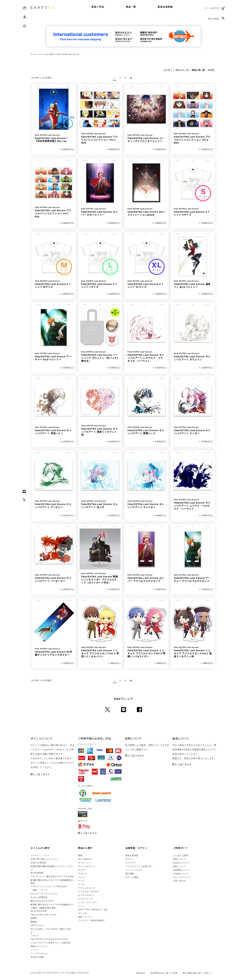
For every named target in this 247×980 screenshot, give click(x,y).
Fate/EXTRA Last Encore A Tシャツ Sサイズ (193, 212)
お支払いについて (181, 863)
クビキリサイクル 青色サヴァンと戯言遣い (51, 943)
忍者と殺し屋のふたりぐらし (44, 859)
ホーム (33, 54)
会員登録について (181, 870)
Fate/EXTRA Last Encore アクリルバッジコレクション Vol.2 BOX (193, 138)
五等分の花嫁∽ (38, 957)
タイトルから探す (46, 54)
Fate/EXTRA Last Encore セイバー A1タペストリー (100, 212)
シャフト (35, 950)
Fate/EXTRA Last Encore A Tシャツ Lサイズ (100, 284)
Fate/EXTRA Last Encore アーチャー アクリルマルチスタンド (193, 578)
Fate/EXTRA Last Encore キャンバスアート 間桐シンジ (146, 430)
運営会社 (141, 973)
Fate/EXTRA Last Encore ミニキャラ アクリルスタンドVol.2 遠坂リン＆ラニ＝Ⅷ (193, 652)
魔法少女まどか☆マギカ (42, 901)
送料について (179, 859)
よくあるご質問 (180, 855)
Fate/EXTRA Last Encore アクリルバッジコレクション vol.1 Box (54, 212)
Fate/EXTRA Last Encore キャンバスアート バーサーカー (54, 578)
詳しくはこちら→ (40, 774)
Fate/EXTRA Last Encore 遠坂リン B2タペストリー (193, 284)
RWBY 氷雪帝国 (38, 863)
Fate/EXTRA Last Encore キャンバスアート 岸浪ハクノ (54, 430)
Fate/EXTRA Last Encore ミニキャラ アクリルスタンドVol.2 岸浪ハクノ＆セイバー (100, 652)
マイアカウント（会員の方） (139, 866)
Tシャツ (82, 877)
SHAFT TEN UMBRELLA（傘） (93, 910)
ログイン (130, 859)
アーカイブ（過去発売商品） (92, 920)
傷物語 (34, 922)
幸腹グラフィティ (39, 946)
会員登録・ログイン (136, 848)
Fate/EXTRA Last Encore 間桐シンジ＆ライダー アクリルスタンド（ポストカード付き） (100, 578)
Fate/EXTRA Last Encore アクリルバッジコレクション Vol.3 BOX (100, 138)
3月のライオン (38, 925)
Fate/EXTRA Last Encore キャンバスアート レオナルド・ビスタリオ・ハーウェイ (146, 357)
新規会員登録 (165, 7)
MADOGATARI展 (39, 911)
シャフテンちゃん (39, 953)
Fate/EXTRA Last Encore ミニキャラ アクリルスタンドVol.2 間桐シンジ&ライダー (146, 652)
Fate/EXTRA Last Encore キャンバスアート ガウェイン (193, 357)
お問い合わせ (179, 881)
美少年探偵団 (37, 873)
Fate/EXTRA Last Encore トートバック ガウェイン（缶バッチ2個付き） (100, 357)
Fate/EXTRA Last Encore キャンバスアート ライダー (193, 430)
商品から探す (85, 848)
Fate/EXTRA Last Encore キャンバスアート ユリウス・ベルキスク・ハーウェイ (193, 504)
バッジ (81, 906)
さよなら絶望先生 (39, 897)
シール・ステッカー (88, 902)
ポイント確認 (132, 877)
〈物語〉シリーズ (39, 890)
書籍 (80, 855)
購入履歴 (130, 874)
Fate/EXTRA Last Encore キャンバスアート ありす (100, 504)
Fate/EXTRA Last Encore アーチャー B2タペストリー (54, 357)
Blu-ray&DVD (85, 859)
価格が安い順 (182, 70)
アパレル (82, 874)
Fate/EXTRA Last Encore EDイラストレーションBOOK (146, 212)
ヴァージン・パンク (40, 855)
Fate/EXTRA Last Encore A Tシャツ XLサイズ (146, 284)
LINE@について (181, 874)
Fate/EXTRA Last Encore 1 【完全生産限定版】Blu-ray (54, 138)
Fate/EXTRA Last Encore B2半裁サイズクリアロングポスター (54, 652)
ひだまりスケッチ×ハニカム (44, 894)
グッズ (81, 884)
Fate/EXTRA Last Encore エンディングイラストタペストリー (146, 138)
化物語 (34, 918)
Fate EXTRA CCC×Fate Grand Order (49, 939)
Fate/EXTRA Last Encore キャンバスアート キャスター (146, 504)
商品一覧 (131, 7)
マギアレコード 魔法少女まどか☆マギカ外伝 (52, 876)
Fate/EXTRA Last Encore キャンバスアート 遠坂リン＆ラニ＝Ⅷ (100, 430)
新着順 (211, 70)
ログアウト (131, 863)
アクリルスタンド (86, 888)
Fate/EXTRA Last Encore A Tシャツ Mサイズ (54, 284)
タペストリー (84, 863)
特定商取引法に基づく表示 (164, 973)
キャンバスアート (86, 866)
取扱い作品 (98, 7)
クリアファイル (85, 899)
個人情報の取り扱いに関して (197, 973)
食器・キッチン (85, 917)
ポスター (82, 870)
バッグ (81, 881)
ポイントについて (181, 877)
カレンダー (83, 913)
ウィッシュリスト (134, 870)
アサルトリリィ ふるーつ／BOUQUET (49, 886)
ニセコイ (35, 935)
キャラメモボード (86, 895)
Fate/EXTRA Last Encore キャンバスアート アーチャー (54, 504)
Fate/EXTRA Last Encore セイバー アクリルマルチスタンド (146, 578)
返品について (179, 866)
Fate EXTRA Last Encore (43, 915)
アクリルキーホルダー (89, 892)
